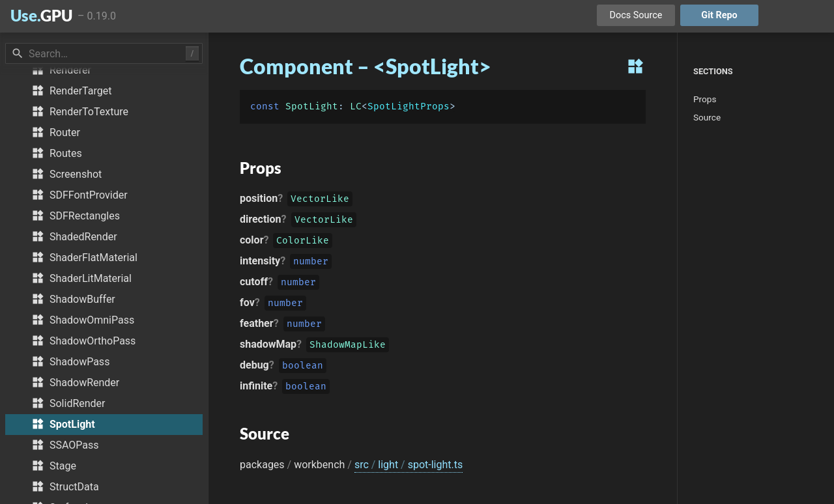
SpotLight (312, 106)
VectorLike (320, 200)
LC (356, 106)
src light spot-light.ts (409, 465)
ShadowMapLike (348, 346)
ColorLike (303, 242)
